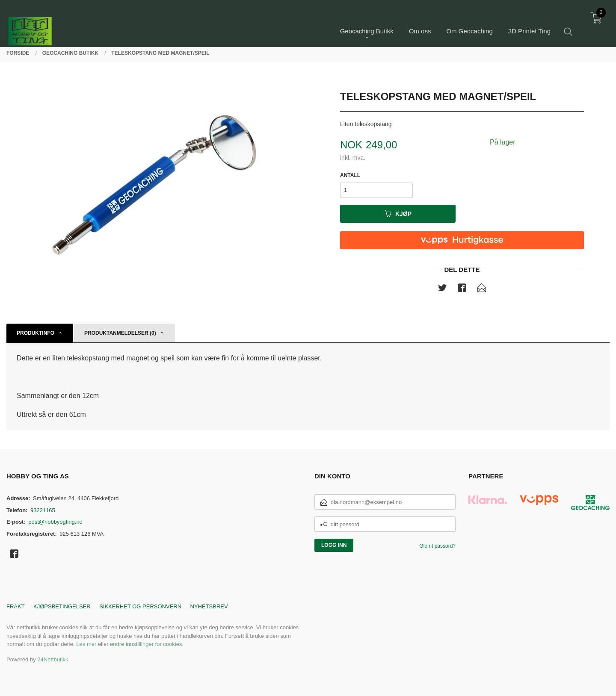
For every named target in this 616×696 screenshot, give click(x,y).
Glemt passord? (437, 546)
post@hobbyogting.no (55, 522)
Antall (350, 175)
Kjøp (398, 213)
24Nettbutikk (53, 659)
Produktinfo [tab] (36, 333)
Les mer (86, 644)
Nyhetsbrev (209, 606)
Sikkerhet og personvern (140, 606)
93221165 (43, 510)
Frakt (16, 606)
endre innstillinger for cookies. (147, 644)
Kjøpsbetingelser (62, 606)
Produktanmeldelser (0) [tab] (120, 333)
